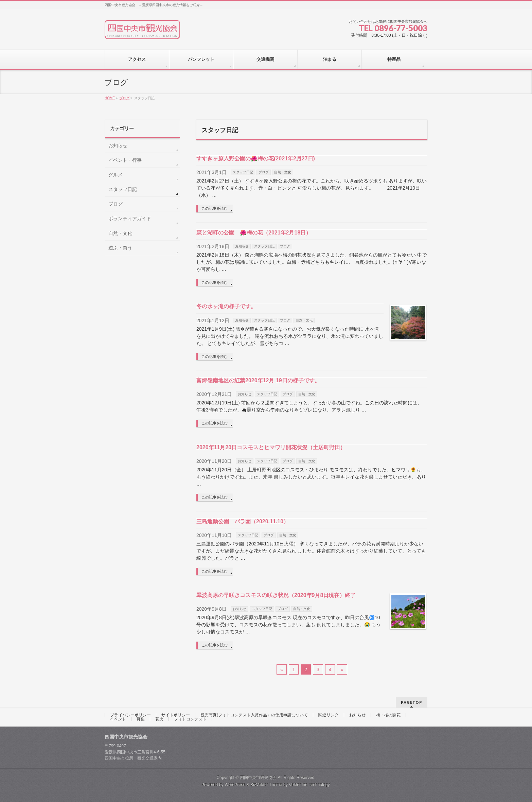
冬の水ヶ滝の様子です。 (226, 306)
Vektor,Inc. (299, 785)
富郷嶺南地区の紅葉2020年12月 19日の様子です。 (258, 380)
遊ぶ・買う (120, 248)
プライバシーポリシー (130, 715)
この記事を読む (215, 208)
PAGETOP (412, 702)
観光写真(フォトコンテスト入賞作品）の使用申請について (254, 715)
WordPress (235, 785)
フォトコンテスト (190, 719)
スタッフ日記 (243, 172)
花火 (159, 719)
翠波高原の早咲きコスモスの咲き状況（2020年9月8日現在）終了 (276, 595)
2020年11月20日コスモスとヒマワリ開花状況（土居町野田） (271, 447)
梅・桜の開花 (388, 715)
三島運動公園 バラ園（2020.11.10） (243, 521)
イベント (118, 719)
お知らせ (242, 246)
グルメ (116, 175)
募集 (141, 719)
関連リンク (329, 715)
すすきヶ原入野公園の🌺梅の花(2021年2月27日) (256, 159)
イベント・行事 (125, 160)
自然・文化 (283, 172)
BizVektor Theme (266, 785)
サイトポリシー (176, 715)
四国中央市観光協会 (258, 778)
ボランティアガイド (130, 219)
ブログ (264, 172)
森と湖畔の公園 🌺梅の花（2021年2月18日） (254, 233)
